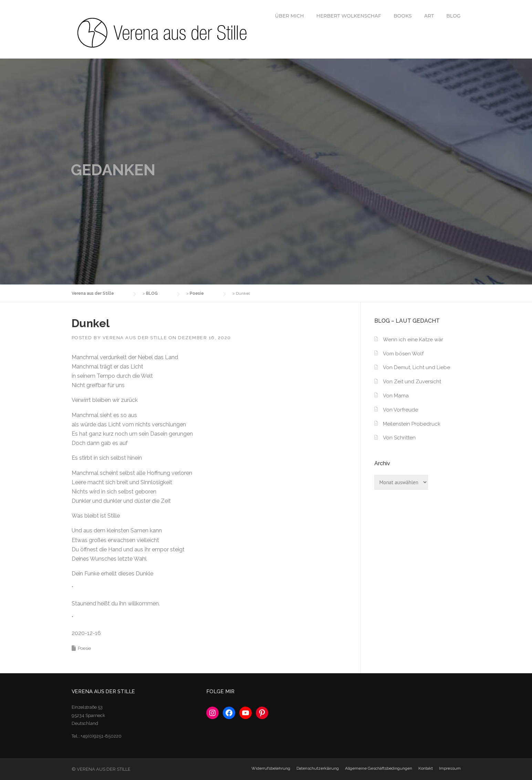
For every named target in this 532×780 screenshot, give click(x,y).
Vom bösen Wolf (403, 354)
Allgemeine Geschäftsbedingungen (379, 768)
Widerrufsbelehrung (271, 768)
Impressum (450, 768)
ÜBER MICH (289, 16)
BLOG (453, 16)
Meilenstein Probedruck (412, 424)
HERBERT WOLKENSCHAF (349, 16)
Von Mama (396, 396)
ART (429, 16)
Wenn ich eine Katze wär (413, 340)
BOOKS (403, 16)
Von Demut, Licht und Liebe (416, 367)
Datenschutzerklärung (318, 768)
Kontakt (426, 768)
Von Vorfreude (400, 410)
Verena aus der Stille (135, 338)
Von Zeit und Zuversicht (412, 382)
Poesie (84, 648)
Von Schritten (399, 438)
